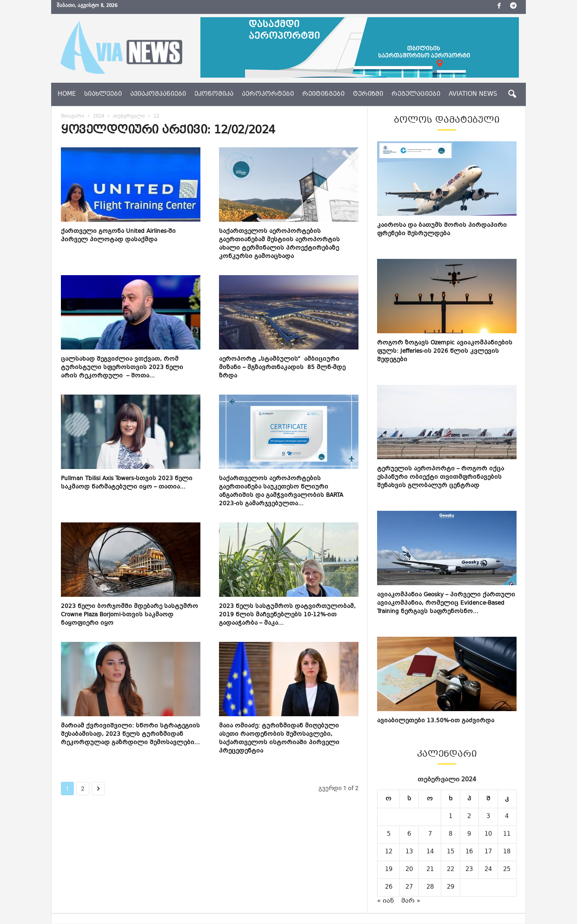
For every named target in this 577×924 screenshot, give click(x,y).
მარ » (411, 902)
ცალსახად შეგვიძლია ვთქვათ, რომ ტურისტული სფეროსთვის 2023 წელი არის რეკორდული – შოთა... (122, 368)
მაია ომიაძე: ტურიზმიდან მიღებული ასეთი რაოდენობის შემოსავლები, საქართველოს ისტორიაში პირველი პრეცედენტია (279, 739)
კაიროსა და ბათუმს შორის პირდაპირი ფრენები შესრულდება (442, 230)
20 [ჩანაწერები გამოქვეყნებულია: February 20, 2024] (409, 870)
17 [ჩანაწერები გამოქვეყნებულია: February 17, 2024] (488, 852)
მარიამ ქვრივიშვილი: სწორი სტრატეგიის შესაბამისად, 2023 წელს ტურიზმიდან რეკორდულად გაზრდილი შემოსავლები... (130, 735)
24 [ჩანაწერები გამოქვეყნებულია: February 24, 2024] (488, 870)
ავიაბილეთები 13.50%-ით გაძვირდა (436, 721)
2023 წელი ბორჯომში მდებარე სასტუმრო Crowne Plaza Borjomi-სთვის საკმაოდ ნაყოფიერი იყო (129, 615)
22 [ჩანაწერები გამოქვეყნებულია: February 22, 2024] (451, 870)
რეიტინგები (323, 94)
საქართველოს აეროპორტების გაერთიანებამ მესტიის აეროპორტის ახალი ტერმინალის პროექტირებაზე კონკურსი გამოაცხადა (279, 244)
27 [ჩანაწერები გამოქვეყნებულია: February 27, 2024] (409, 888)
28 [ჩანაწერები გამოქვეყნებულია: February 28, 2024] (430, 888)
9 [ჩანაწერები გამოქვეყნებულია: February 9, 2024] (469, 835)
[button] (512, 94)
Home (67, 94)
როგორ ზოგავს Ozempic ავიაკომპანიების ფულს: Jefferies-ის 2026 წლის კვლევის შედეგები (445, 352)
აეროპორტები (268, 94)
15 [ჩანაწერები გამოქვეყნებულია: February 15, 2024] (451, 852)
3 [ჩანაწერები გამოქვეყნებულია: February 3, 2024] (488, 817)
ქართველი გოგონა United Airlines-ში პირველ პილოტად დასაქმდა (118, 236)
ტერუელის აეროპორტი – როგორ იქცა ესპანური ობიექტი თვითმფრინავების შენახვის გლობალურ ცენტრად (441, 478)
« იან (385, 902)
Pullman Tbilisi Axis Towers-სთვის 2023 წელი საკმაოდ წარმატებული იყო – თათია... (127, 483)
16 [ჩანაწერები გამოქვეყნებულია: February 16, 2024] (469, 852)
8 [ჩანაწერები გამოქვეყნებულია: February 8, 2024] (451, 835)
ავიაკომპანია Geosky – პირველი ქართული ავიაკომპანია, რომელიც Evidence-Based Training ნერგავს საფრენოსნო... (446, 604)
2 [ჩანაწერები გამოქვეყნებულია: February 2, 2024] (469, 817)
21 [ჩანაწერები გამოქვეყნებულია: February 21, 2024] (430, 870)
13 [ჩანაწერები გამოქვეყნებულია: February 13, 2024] (409, 852)
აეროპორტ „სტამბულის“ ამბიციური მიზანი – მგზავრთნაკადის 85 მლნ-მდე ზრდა (282, 368)
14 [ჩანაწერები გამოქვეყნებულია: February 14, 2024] (430, 852)
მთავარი (73, 117)
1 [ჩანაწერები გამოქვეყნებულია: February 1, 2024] (451, 817)
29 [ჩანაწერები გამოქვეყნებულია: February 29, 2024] (451, 888)
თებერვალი (129, 117)
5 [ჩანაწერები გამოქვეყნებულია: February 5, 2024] (389, 835)
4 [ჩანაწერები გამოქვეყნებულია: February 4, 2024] (507, 817)
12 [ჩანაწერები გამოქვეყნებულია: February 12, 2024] (389, 852)
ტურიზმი (368, 94)
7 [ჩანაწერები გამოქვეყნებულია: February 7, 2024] (430, 835)
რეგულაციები (416, 94)
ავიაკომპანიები (158, 94)
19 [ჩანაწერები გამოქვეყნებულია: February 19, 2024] (389, 870)
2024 (99, 117)
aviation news (473, 94)
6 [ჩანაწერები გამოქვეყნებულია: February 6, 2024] (409, 835)
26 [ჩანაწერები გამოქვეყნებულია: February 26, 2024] (389, 888)
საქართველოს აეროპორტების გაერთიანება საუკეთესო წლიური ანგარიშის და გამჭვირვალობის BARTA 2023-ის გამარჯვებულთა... (281, 492)
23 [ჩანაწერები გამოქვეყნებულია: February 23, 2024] (469, 870)
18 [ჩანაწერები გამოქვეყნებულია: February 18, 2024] (507, 852)
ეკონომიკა (214, 94)
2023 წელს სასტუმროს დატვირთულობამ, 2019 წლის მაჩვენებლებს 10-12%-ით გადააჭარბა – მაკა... (287, 615)
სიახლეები (103, 94)
